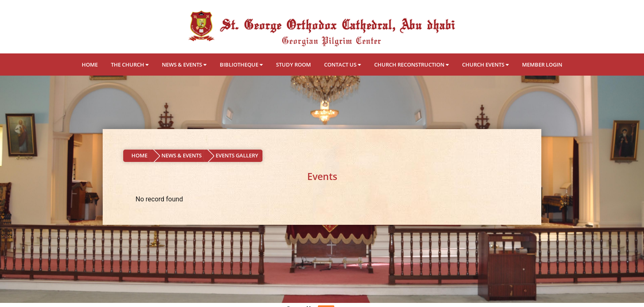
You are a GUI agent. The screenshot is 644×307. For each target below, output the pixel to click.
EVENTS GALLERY (237, 155)
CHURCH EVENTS (485, 65)
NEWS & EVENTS (184, 65)
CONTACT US (343, 65)
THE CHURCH (130, 65)
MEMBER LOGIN (542, 65)
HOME (90, 65)
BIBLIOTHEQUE (241, 65)
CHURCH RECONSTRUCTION (412, 65)
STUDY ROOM (293, 65)
